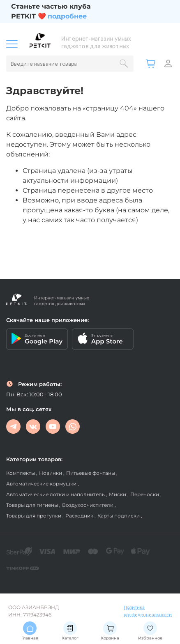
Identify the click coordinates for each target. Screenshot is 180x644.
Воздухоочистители (88, 505)
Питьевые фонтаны (91, 473)
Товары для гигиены (33, 505)
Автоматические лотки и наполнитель (56, 494)
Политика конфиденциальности (148, 611)
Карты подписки (119, 516)
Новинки (51, 473)
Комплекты (21, 473)
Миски (118, 494)
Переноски (145, 494)
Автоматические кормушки (42, 484)
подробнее (67, 16)
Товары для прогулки (34, 516)
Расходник (80, 516)
